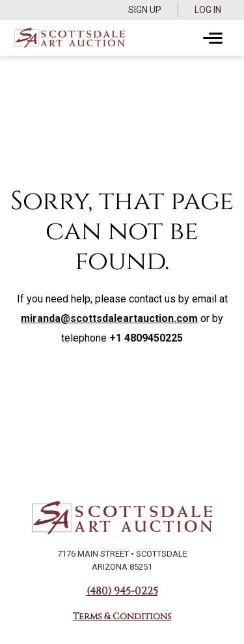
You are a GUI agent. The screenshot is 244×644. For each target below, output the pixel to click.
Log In (208, 10)
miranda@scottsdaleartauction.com (109, 318)
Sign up (145, 10)
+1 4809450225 (146, 338)
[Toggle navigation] (213, 38)
